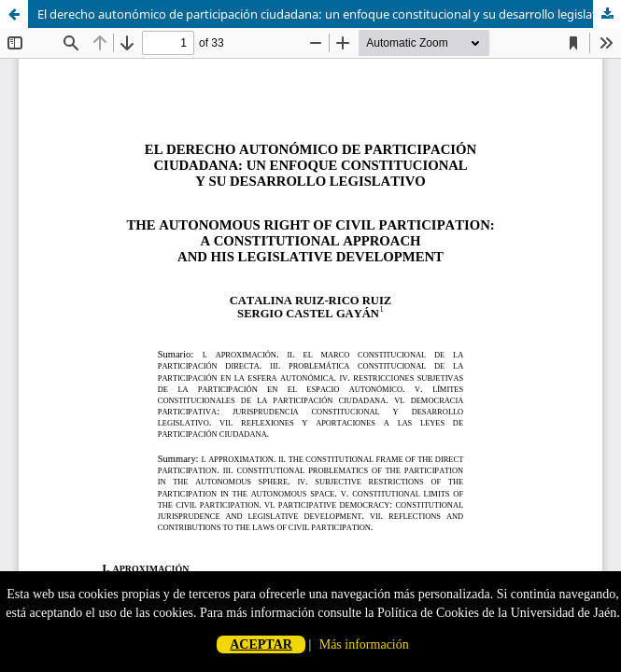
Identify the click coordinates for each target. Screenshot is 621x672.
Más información (364, 644)
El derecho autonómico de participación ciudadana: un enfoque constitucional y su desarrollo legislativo (325, 14)
